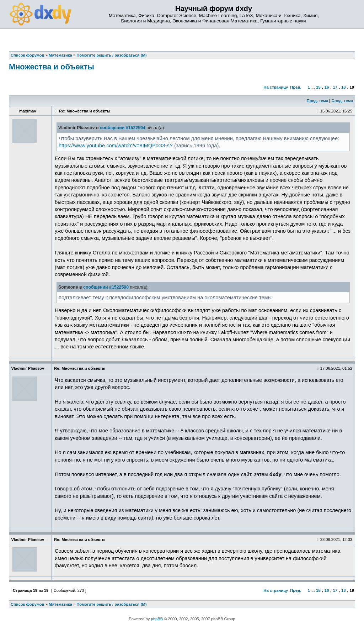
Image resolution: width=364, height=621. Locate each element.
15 (318, 87)
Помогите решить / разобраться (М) (111, 604)
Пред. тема (317, 101)
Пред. (296, 87)
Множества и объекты (52, 67)
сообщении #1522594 (123, 128)
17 (335, 87)
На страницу (276, 87)
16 (327, 87)
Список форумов (28, 604)
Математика (60, 604)
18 (343, 87)
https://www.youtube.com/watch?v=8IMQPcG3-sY (116, 146)
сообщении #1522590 (106, 287)
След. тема (342, 101)
